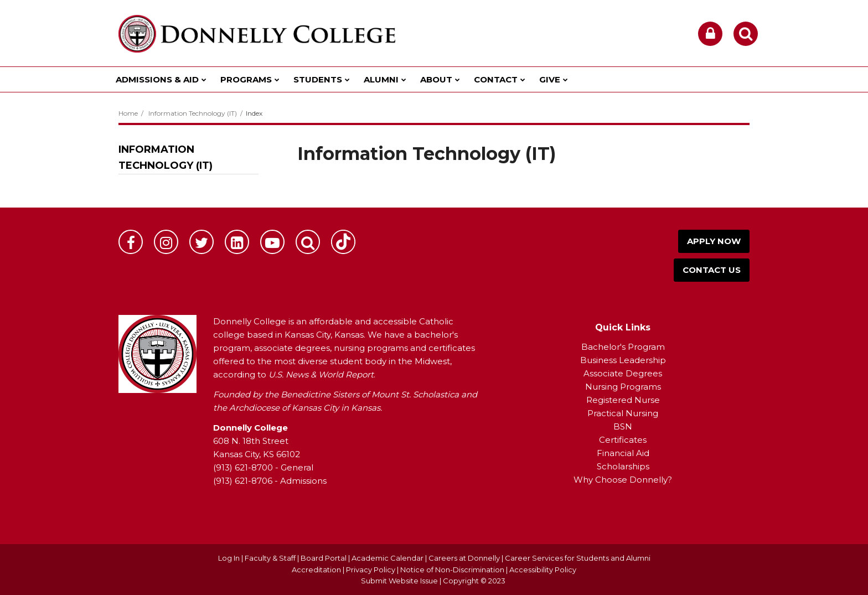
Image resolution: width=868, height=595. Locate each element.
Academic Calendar (387, 558)
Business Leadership (623, 360)
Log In (229, 558)
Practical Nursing (623, 413)
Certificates (623, 440)
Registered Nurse (623, 400)
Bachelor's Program (623, 347)
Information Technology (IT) (193, 113)
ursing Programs (627, 387)
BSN (623, 426)
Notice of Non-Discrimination (453, 570)
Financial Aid (623, 453)
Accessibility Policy (543, 570)
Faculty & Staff (270, 558)
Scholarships (623, 466)
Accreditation (317, 570)
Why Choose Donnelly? (623, 480)
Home (128, 113)
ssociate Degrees (626, 373)
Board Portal (324, 558)
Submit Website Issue (399, 581)
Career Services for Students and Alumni (578, 558)
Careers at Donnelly (464, 558)
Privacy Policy (371, 570)
